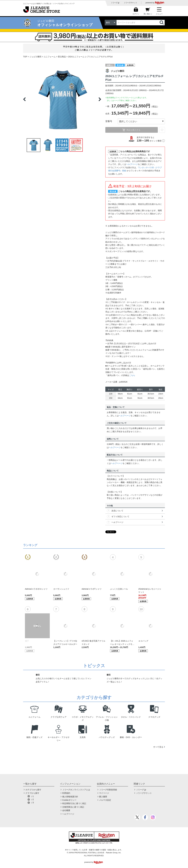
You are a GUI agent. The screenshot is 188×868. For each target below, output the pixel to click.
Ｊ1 (32, 796)
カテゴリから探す (33, 790)
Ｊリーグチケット (130, 3)
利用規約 (66, 793)
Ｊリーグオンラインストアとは (76, 790)
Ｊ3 (32, 803)
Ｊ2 (32, 799)
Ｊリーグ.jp (115, 3)
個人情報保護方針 (70, 797)
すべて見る (158, 747)
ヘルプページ (132, 164)
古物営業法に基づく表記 (73, 807)
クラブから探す (32, 793)
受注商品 (62, 57)
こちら (132, 375)
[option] (62, 99)
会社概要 (66, 810)
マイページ (104, 793)
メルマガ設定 (105, 800)
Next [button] (100, 99)
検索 (162, 23)
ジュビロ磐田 (35, 57)
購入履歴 (103, 797)
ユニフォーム (50, 57)
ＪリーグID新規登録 (108, 790)
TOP (25, 57)
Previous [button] (24, 99)
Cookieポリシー (69, 800)
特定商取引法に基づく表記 (74, 803)
